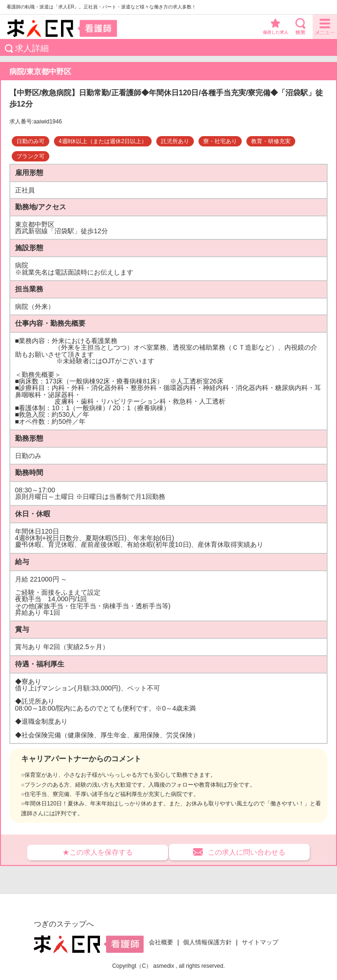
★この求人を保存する (98, 852)
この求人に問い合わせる (247, 852)
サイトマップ (260, 942)
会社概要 (161, 942)
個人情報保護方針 (207, 942)
